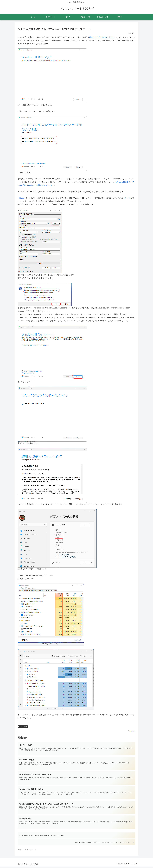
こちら (128, 198)
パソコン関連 (23, 727)
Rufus (22, 198)
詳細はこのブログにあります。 (101, 37)
